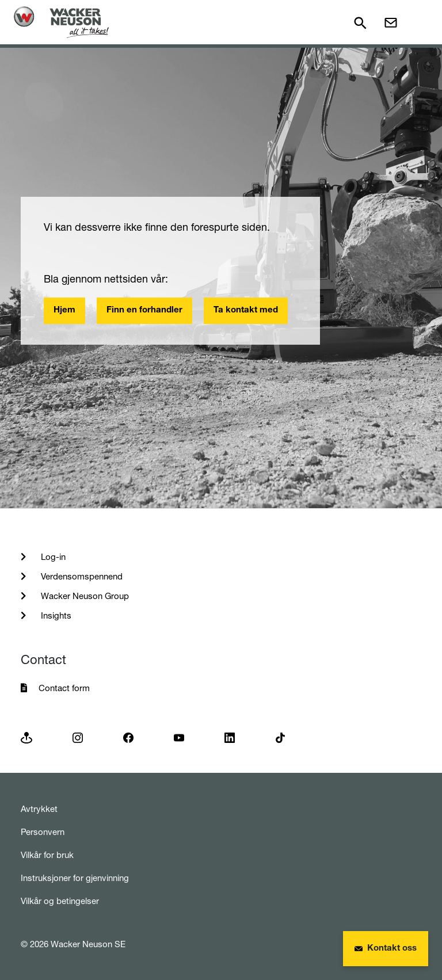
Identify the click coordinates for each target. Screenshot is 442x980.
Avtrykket (39, 809)
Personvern (43, 832)
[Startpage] (61, 22)
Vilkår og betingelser (60, 901)
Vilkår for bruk (47, 855)
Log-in (52, 557)
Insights (55, 615)
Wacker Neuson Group (84, 596)
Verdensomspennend (81, 576)
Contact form (64, 688)
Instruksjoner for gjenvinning (75, 878)
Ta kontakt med (246, 310)
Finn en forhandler (144, 310)
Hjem (64, 310)
